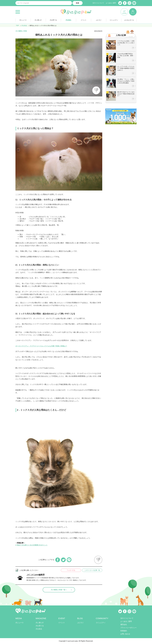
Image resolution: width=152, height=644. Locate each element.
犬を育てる (53, 20)
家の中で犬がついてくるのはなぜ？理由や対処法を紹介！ (126, 94)
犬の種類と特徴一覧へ (59, 590)
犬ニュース (23, 20)
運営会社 (124, 625)
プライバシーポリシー (128, 628)
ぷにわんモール (129, 20)
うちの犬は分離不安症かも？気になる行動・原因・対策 (126, 56)
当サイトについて (98, 3)
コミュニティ (114, 20)
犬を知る (68, 20)
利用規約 (124, 631)
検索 (78, 3)
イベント (84, 20)
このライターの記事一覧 (92, 570)
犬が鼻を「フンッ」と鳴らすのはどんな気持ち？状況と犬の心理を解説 (126, 81)
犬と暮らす (38, 20)
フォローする (71, 570)
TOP (17, 25)
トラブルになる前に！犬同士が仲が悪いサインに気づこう (126, 43)
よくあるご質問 (111, 3)
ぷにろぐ (99, 20)
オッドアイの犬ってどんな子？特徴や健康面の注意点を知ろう (126, 68)
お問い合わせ (125, 634)
